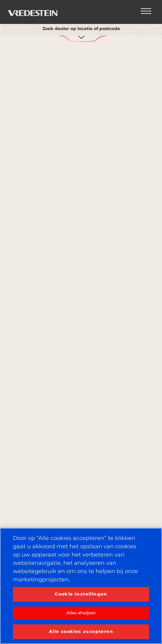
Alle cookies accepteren (81, 631)
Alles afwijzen (81, 613)
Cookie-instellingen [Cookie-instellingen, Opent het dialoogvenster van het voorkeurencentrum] (81, 594)
